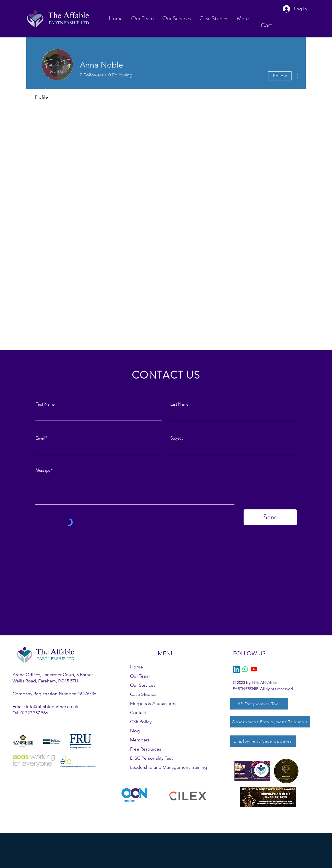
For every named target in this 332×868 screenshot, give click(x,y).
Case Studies (143, 694)
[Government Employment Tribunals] (270, 722)
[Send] (270, 517)
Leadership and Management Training (169, 767)
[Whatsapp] (245, 669)
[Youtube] (254, 669)
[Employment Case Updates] (263, 741)
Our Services (143, 685)
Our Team (140, 676)
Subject (177, 438)
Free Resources (146, 749)
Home (136, 667)
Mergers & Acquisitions (154, 703)
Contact (138, 713)
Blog (135, 731)
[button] (272, 25)
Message (43, 470)
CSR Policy (141, 722)
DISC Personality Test (151, 758)
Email (40, 438)
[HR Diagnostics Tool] (259, 704)
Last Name (179, 404)
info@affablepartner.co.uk (52, 707)
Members (140, 740)
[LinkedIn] (236, 669)
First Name (45, 404)
